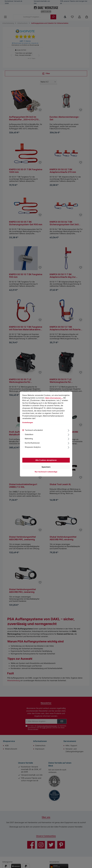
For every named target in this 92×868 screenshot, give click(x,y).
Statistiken (29, 434)
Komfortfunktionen (32, 443)
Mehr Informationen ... (54, 398)
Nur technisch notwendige (46, 472)
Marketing (29, 439)
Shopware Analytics (33, 447)
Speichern (46, 467)
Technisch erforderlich (34, 430)
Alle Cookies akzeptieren (46, 460)
